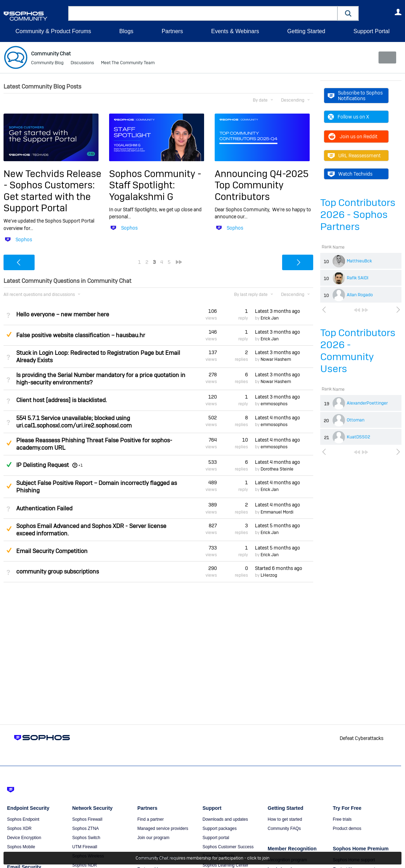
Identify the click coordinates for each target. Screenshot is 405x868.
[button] (348, 13)
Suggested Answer (9, 334)
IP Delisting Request (43, 465)
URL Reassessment (354, 156)
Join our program (153, 838)
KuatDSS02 (358, 437)
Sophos (24, 239)
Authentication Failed (44, 508)
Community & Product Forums (53, 31)
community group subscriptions (58, 572)
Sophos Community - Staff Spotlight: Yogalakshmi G (155, 185)
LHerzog (269, 575)
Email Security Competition (52, 551)
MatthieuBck (359, 261)
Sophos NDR (85, 865)
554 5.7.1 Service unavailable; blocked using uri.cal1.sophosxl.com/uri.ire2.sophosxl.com (74, 421)
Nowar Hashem (276, 359)
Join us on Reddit (353, 136)
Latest (278, 311)
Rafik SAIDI (358, 278)
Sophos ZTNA (86, 828)
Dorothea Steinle (277, 469)
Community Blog (47, 63)
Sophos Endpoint (23, 819)
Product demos (347, 828)
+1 (81, 465)
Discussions (82, 63)
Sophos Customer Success (228, 847)
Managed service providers (163, 828)
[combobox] (203, 13)
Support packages (220, 828)
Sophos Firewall (87, 819)
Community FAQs (284, 828)
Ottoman (356, 420)
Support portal (216, 838)
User (398, 12)
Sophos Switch (86, 838)
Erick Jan (270, 318)
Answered (9, 465)
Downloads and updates (225, 819)
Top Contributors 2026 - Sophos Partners (358, 215)
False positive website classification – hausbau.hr (81, 335)
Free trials (342, 819)
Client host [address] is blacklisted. (62, 400)
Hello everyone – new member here (63, 314)
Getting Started (306, 31)
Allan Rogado (360, 295)
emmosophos (274, 404)
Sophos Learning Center (226, 865)
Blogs (126, 31)
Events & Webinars (235, 31)
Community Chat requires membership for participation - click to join (202, 858)
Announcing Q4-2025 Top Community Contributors (262, 185)
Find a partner (151, 819)
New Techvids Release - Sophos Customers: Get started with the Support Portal (52, 191)
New (385, 57)
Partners (172, 31)
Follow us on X (348, 117)
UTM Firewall (85, 847)
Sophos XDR (19, 828)
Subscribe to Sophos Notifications (355, 96)
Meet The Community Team (128, 63)
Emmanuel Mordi (277, 512)
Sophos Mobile (21, 847)
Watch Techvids (350, 174)
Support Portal (371, 31)
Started (279, 568)
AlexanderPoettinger (367, 403)
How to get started (285, 819)
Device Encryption (24, 838)
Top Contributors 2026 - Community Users (358, 351)
